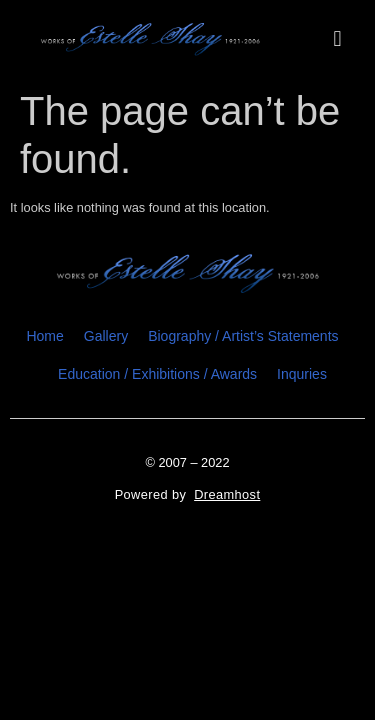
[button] (337, 39)
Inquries (302, 374)
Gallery (106, 336)
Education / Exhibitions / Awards (157, 374)
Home (44, 336)
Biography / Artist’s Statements (243, 336)
